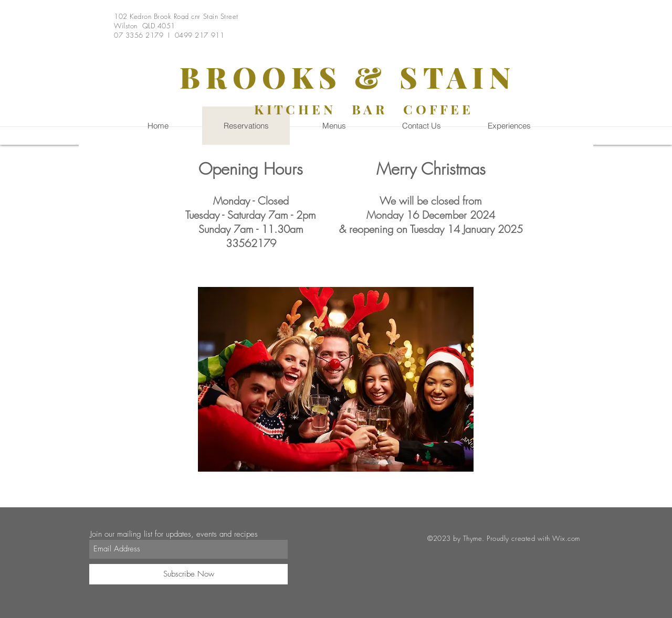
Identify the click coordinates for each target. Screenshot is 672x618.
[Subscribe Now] (188, 574)
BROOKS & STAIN (348, 77)
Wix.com (566, 538)
